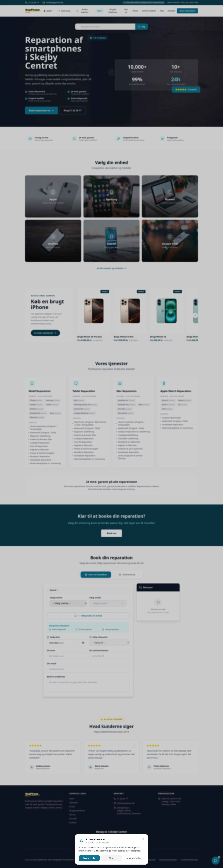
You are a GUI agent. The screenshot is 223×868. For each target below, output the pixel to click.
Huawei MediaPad (84, 413)
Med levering (127, 575)
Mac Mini (125, 409)
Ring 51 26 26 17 (73, 110)
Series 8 (185, 400)
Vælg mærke (56, 598)
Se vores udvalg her (45, 333)
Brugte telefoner (113, 11)
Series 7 (168, 405)
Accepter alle (89, 858)
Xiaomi (52, 405)
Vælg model (95, 598)
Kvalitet (73, 823)
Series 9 (168, 400)
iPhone (36, 400)
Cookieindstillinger (189, 860)
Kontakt (171, 11)
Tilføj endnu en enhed (88, 616)
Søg (142, 27)
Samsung (53, 400)
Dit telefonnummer (99, 650)
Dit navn (51, 650)
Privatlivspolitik (148, 860)
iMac (144, 405)
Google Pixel (38, 413)
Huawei (36, 405)
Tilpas (111, 858)
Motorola (37, 417)
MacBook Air (126, 400)
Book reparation (187, 11)
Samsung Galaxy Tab (85, 405)
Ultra (167, 409)
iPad (79, 400)
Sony (55, 413)
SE (182, 405)
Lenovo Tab (82, 409)
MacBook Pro (126, 405)
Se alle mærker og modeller (111, 268)
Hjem (100, 11)
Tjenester (74, 803)
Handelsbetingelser (168, 860)
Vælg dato (53, 637)
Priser (135, 11)
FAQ (162, 11)
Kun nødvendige (134, 858)
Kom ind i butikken (96, 575)
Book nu (111, 533)
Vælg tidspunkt (98, 637)
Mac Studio (126, 413)
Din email (51, 664)
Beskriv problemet (56, 677)
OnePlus (37, 409)
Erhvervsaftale (149, 11)
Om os (126, 11)
